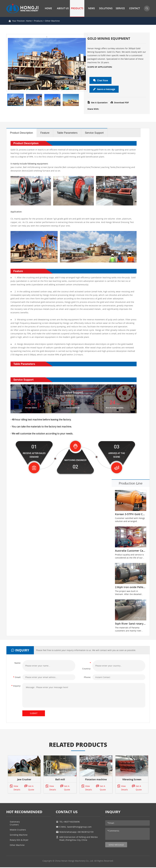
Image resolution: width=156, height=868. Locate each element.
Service (120, 8)
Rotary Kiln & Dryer (19, 841)
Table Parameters (67, 133)
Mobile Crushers (18, 830)
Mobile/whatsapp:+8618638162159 (76, 833)
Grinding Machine (19, 836)
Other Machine (52, 21)
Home (48, 8)
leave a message (104, 89)
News (91, 8)
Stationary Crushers (15, 824)
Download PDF (120, 103)
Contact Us (135, 17)
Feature (45, 133)
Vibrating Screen (132, 780)
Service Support (94, 133)
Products (77, 8)
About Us (63, 8)
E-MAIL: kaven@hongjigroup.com (75, 828)
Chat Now (101, 80)
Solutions (106, 8)
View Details (15, 789)
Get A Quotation (97, 103)
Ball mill (60, 780)
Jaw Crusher (24, 780)
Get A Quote (29, 789)
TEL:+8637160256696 (70, 822)
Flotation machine (96, 780)
